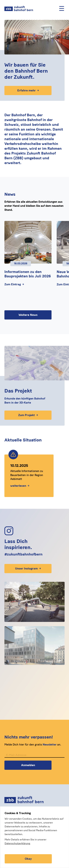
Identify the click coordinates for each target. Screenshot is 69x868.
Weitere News (28, 315)
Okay (28, 859)
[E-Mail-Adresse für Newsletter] (34, 757)
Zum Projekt (28, 415)
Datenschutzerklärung (17, 843)
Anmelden (28, 767)
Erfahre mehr (28, 90)
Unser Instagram (28, 568)
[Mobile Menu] (62, 8)
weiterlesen (20, 486)
